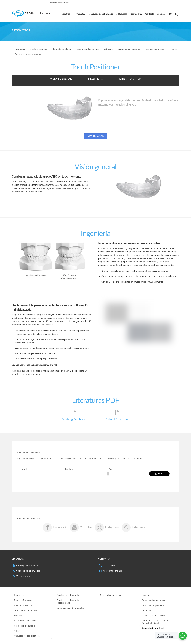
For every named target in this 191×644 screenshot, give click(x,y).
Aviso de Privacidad (153, 630)
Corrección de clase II (156, 50)
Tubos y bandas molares (87, 50)
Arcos (174, 50)
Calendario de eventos (110, 596)
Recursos (121, 14)
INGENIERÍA (95, 79)
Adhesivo (109, 50)
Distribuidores (148, 612)
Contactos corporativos (153, 606)
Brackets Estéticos (39, 50)
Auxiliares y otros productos (28, 55)
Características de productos (71, 609)
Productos (79, 14)
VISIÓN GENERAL (61, 79)
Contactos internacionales (154, 601)
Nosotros (64, 14)
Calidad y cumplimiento (153, 617)
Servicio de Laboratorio (101, 14)
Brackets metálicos (62, 50)
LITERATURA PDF (130, 79)
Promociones (136, 14)
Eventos (161, 14)
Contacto (150, 14)
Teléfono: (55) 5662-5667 (60, 3)
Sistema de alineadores (129, 50)
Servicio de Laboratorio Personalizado (68, 603)
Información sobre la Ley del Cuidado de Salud (155, 623)
